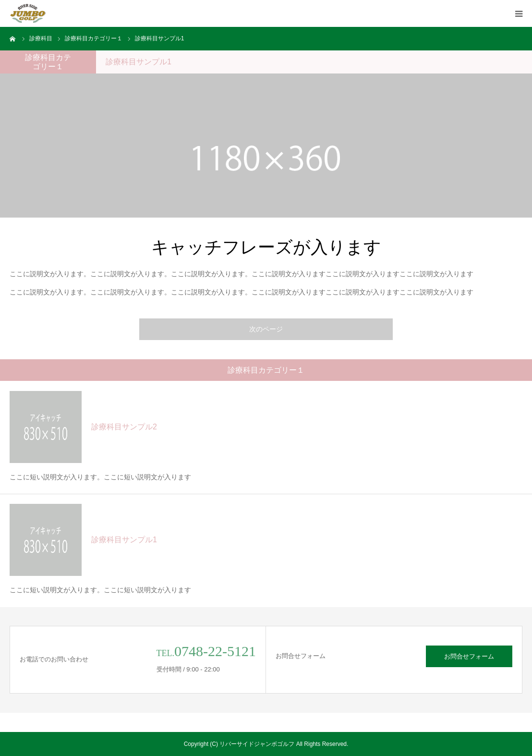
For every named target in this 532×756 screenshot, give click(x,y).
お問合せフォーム (469, 656)
